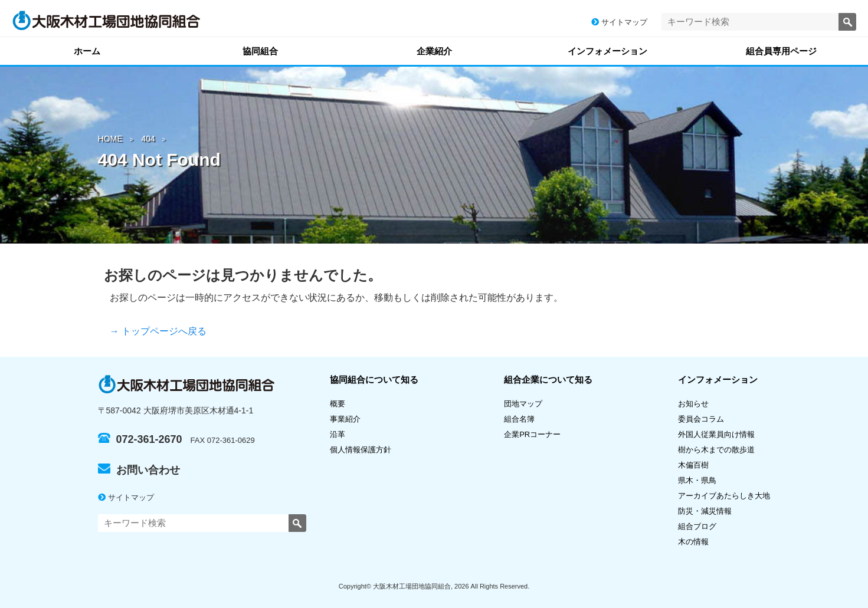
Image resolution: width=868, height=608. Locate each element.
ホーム (87, 51)
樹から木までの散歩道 (716, 450)
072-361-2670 (140, 439)
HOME (110, 139)
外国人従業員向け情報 (716, 434)
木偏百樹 (693, 465)
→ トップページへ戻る (158, 331)
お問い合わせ (139, 470)
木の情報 (693, 542)
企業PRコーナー (532, 434)
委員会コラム (701, 419)
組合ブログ (697, 526)
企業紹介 (434, 51)
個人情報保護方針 (361, 450)
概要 (338, 404)
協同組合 (260, 51)
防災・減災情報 (705, 511)
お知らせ (693, 404)
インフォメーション (607, 51)
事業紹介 (345, 419)
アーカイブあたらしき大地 (724, 496)
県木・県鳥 (701, 480)
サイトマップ (619, 22)
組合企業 (548, 379)
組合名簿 (523, 419)
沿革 (338, 434)
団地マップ (523, 404)
